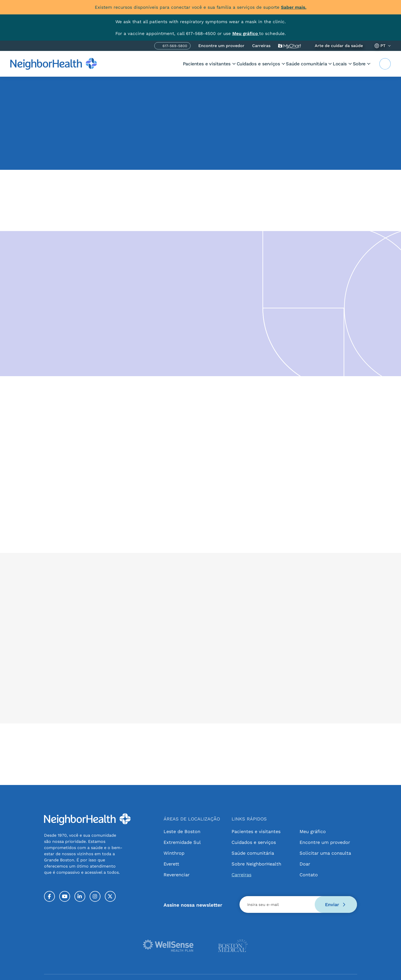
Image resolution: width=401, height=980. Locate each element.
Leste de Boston (182, 831)
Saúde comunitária (290, 64)
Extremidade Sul (182, 842)
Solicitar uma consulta (325, 853)
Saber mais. (294, 7)
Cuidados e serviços (234, 64)
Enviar (335, 904)
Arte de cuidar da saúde (339, 46)
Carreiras (261, 46)
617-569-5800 (175, 47)
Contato (309, 875)
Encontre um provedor (221, 46)
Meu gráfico (290, 46)
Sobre (359, 64)
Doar (305, 864)
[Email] (298, 904)
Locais (332, 64)
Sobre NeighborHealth (256, 864)
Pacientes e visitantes (175, 64)
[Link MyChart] (246, 33)
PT (383, 46)
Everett (171, 864)
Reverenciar (177, 875)
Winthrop (174, 853)
